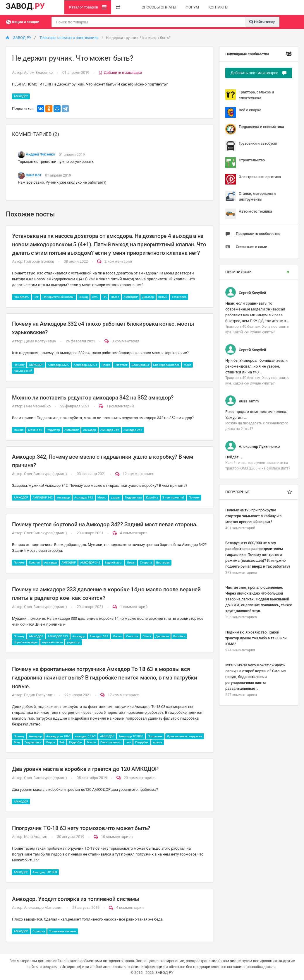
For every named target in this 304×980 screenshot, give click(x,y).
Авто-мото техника (249, 214)
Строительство (245, 163)
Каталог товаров (88, 7)
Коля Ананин (36, 837)
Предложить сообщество (253, 234)
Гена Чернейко (37, 406)
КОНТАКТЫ (218, 7)
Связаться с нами (246, 247)
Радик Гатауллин (39, 695)
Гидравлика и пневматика (255, 129)
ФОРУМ (192, 7)
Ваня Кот (34, 175)
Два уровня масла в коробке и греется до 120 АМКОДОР (85, 769)
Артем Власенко (38, 72)
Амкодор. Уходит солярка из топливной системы (75, 899)
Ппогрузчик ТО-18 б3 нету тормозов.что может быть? (81, 828)
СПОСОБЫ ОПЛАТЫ (159, 7)
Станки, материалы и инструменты (250, 196)
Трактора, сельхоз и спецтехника (69, 38)
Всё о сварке (243, 112)
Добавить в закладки (120, 72)
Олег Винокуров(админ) (45, 474)
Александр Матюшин (43, 908)
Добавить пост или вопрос (259, 73)
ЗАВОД (25, 6)
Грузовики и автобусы (251, 146)
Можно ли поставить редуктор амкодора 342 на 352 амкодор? (93, 398)
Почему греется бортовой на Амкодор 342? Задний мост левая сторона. (105, 524)
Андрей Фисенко (40, 154)
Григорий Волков (39, 261)
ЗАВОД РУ (19, 38)
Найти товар (262, 22)
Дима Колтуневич (40, 341)
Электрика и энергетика (253, 179)
